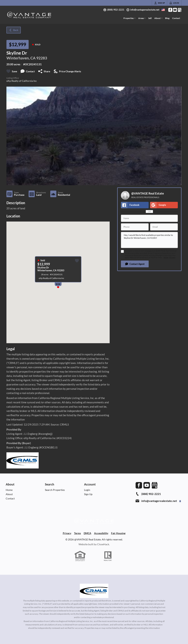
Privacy (172, 257)
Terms (166, 257)
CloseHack (103, 544)
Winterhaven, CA (21, 58)
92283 (42, 58)
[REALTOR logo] (108, 556)
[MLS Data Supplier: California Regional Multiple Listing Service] (94, 591)
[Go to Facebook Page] (170, 10)
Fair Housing (118, 533)
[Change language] (163, 10)
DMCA (87, 533)
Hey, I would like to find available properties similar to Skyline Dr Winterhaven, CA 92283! (149, 240)
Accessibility (101, 533)
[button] (135, 264)
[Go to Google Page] (180, 10)
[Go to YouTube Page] (175, 10)
